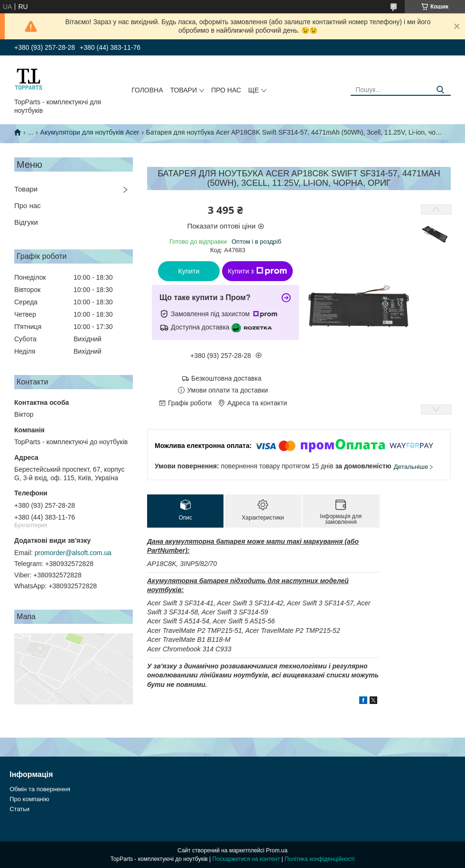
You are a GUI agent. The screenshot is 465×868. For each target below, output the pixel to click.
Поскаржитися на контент (246, 859)
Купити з (257, 271)
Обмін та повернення (40, 789)
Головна (147, 90)
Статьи (19, 809)
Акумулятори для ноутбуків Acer (90, 132)
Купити (189, 271)
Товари (184, 90)
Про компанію (29, 799)
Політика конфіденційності (320, 859)
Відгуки (26, 222)
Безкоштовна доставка (226, 378)
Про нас (226, 90)
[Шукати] (440, 90)
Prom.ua (277, 850)
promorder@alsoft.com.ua (73, 553)
